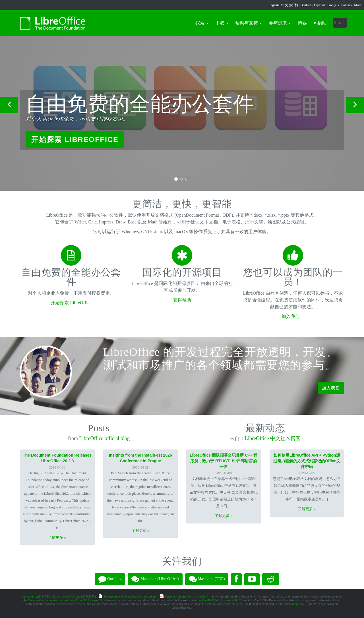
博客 (302, 23)
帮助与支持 (249, 23)
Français (333, 5)
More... (359, 5)
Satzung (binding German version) (187, 596)
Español (319, 5)
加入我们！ (293, 316)
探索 (202, 23)
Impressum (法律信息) (36, 596)
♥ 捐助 (320, 23)
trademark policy (293, 604)
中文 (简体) (290, 5)
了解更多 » (57, 537)
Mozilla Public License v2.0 (219, 600)
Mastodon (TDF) (207, 579)
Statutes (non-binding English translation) (130, 596)
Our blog (110, 579)
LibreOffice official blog (105, 438)
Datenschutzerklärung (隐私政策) (74, 596)
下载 (222, 23)
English (274, 5)
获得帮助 (182, 300)
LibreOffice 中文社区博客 (273, 438)
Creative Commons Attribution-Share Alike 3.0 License (63, 600)
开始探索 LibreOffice (75, 139)
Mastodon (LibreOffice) (155, 579)
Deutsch (306, 5)
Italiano (347, 5)
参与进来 (280, 23)
